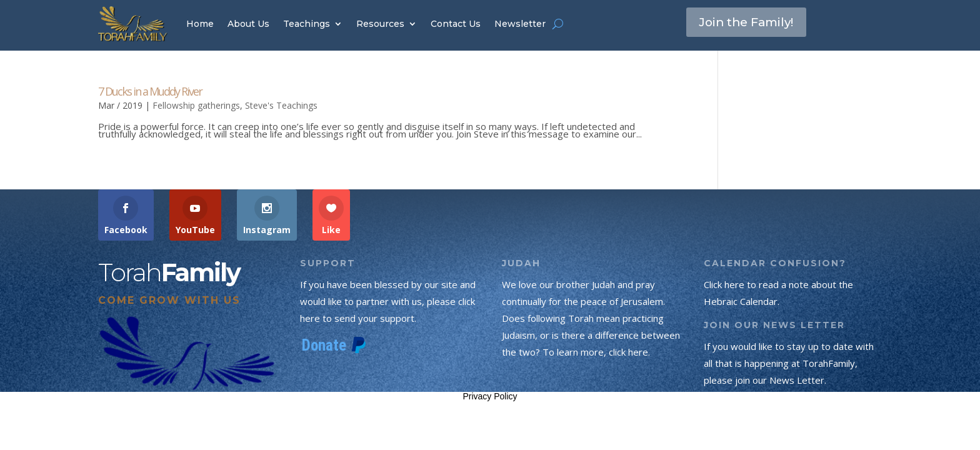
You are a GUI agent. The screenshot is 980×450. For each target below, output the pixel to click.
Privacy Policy (490, 396)
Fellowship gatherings (196, 105)
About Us (248, 24)
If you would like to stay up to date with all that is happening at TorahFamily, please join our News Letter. (789, 363)
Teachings (307, 24)
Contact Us (456, 24)
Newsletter (520, 24)
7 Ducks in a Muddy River (150, 91)
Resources (380, 24)
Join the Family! (751, 23)
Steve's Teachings (281, 105)
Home (200, 24)
